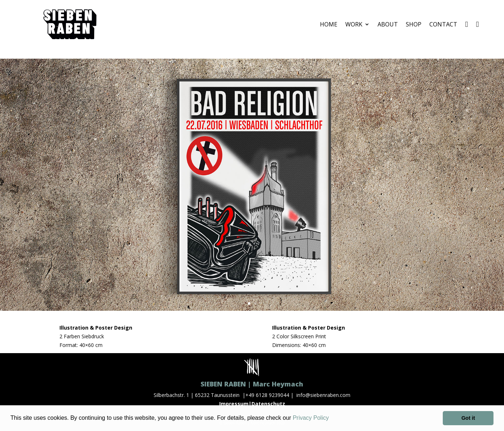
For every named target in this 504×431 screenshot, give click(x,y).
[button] (332, 419)
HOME (329, 24)
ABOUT (388, 24)
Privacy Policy (311, 418)
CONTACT (443, 24)
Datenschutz (268, 404)
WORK (354, 24)
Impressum (234, 404)
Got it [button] (468, 418)
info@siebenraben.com (323, 395)
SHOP (414, 24)
